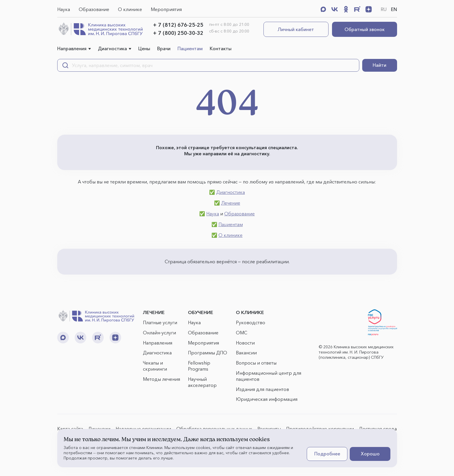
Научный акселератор (202, 382)
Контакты (221, 48)
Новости (245, 343)
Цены (144, 48)
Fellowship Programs (199, 366)
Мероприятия (166, 9)
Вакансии (246, 353)
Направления (72, 48)
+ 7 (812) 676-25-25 (178, 25)
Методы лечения (161, 379)
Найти (379, 65)
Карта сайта (70, 429)
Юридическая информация (267, 399)
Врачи (164, 48)
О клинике (130, 9)
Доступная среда (378, 429)
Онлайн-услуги (159, 333)
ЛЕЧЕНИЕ (154, 312)
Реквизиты (269, 429)
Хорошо (370, 454)
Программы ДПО (208, 353)
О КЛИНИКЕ (250, 312)
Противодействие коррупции (320, 429)
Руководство (251, 322)
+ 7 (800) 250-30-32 (178, 33)
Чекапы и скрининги (155, 366)
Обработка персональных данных (214, 429)
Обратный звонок (365, 29)
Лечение (231, 203)
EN (394, 9)
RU (384, 9)
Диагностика (112, 48)
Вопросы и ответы (256, 363)
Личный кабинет (296, 29)
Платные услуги (160, 322)
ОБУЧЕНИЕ (201, 312)
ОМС (242, 333)
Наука (64, 9)
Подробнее (327, 454)
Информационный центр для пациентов (269, 376)
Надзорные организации (143, 429)
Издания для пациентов (262, 389)
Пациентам (190, 48)
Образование (94, 9)
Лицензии (99, 429)
